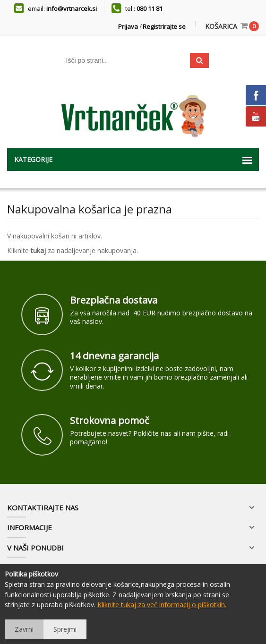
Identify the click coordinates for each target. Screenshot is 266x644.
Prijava (128, 26)
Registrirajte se (164, 26)
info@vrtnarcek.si (72, 8)
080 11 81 (150, 8)
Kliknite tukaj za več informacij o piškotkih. (162, 605)
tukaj (38, 250)
